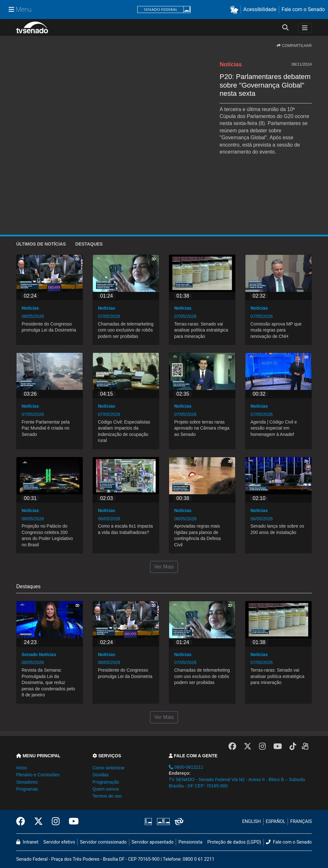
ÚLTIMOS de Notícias (41, 244)
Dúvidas (101, 775)
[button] (235, 10)
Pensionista (191, 842)
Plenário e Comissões (38, 775)
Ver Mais (164, 567)
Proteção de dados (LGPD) (234, 842)
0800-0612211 (186, 767)
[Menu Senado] (20, 10)
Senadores (27, 782)
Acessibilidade (260, 9)
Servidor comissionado (103, 842)
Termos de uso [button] (107, 796)
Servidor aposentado (153, 842)
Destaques (89, 244)
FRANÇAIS (301, 822)
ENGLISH (252, 822)
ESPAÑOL (276, 822)
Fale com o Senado (303, 9)
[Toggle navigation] (305, 28)
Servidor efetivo (59, 842)
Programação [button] (106, 782)
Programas (27, 789)
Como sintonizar (109, 768)
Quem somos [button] (106, 789)
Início (21, 768)
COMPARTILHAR (294, 46)
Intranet (27, 842)
